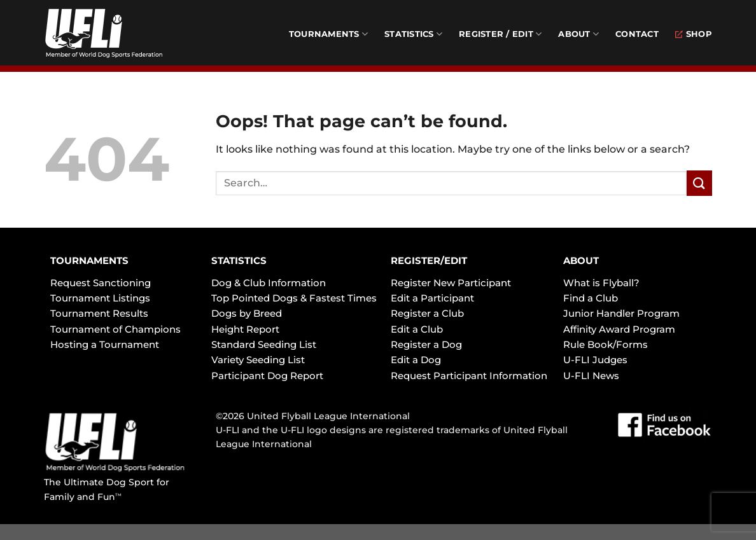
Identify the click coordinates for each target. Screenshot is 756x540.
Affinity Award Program (619, 329)
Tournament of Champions (115, 329)
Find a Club (591, 298)
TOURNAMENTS (89, 260)
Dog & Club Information (269, 283)
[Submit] (699, 183)
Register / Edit (500, 34)
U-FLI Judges (595, 360)
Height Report (245, 329)
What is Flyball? (601, 283)
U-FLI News (591, 376)
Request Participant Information (469, 376)
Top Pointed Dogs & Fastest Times (294, 298)
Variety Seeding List (258, 360)
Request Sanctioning (101, 283)
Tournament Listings (100, 298)
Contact (637, 34)
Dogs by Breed (247, 313)
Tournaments (328, 34)
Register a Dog (426, 344)
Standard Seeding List (264, 344)
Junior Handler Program (621, 313)
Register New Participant (451, 283)
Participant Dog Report (267, 376)
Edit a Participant (432, 298)
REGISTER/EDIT (429, 260)
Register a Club (427, 313)
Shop (694, 34)
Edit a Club (417, 329)
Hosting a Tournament (105, 344)
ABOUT (581, 260)
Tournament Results (99, 313)
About (578, 34)
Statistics (413, 34)
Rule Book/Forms (605, 344)
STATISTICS (239, 260)
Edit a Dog (416, 360)
